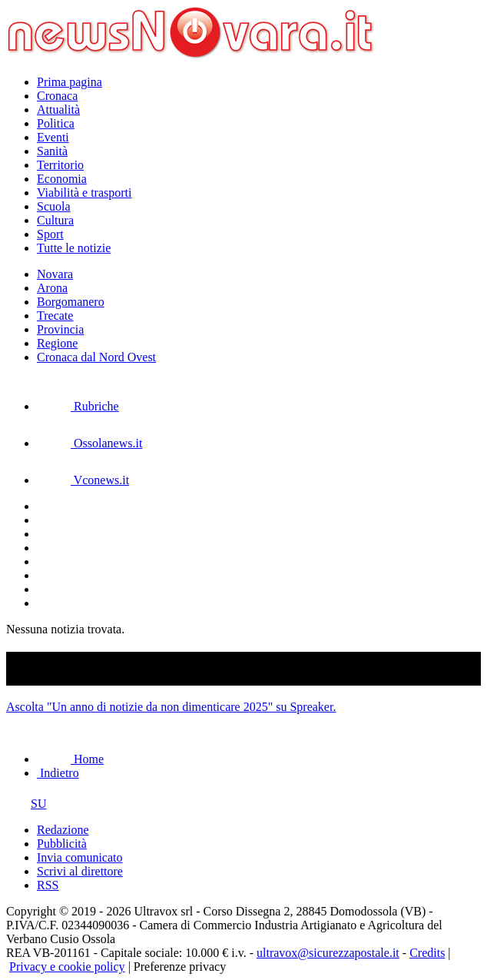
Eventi (53, 137)
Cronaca (57, 96)
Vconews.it (83, 480)
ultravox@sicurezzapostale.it (328, 953)
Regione (57, 343)
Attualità (58, 110)
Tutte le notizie (74, 248)
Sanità (52, 151)
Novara (55, 274)
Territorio (60, 165)
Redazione (63, 830)
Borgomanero (71, 302)
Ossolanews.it (89, 443)
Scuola (54, 206)
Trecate (55, 316)
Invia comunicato (80, 857)
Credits (427, 953)
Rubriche (78, 406)
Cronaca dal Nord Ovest (96, 357)
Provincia (60, 329)
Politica (56, 123)
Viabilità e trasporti (84, 193)
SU (26, 804)
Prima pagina (70, 82)
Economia (62, 179)
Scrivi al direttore (80, 871)
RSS (48, 885)
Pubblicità (62, 844)
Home (70, 759)
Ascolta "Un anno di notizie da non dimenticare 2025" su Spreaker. (171, 707)
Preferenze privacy (180, 967)
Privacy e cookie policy (67, 967)
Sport (50, 234)
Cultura (55, 220)
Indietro (58, 773)
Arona (52, 288)
